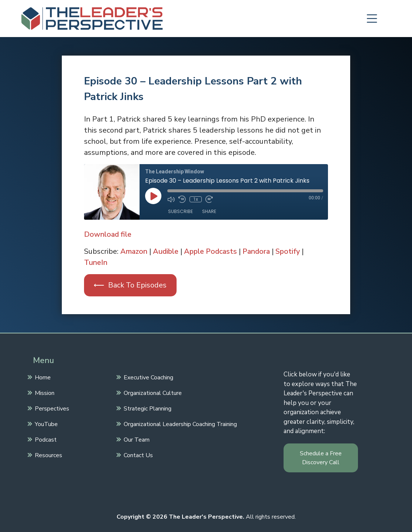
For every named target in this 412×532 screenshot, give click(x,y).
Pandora (259, 251)
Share (209, 211)
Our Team (136, 439)
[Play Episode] (153, 196)
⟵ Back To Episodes (130, 285)
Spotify (291, 251)
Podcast (45, 439)
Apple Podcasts (212, 251)
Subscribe (180, 211)
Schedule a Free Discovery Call (321, 458)
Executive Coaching (148, 377)
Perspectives (51, 408)
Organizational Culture (152, 392)
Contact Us (137, 455)
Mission (44, 392)
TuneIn (96, 262)
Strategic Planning (147, 408)
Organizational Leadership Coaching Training (179, 423)
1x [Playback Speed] (196, 199)
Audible (166, 251)
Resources (48, 455)
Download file (108, 234)
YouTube (45, 423)
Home (42, 377)
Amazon (134, 251)
